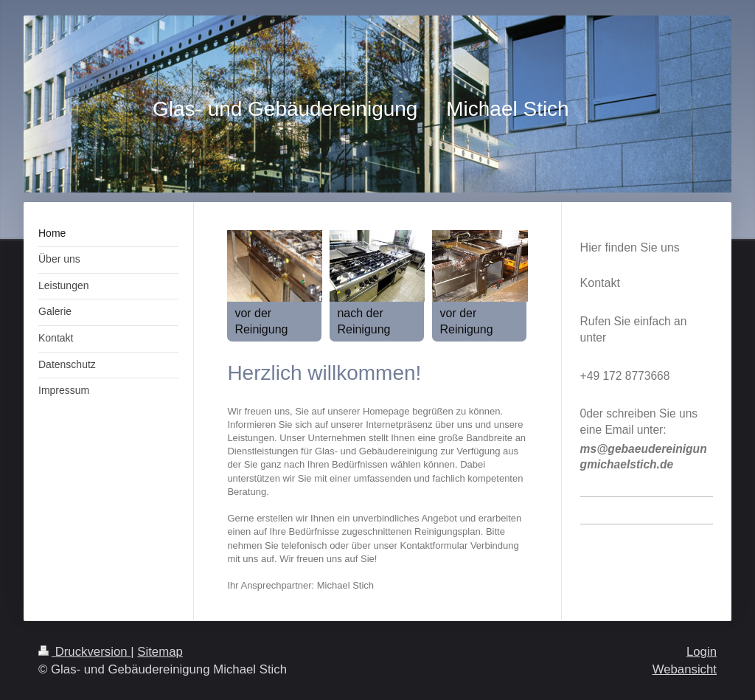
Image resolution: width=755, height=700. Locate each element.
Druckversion (84, 652)
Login (702, 652)
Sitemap (160, 652)
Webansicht (685, 669)
